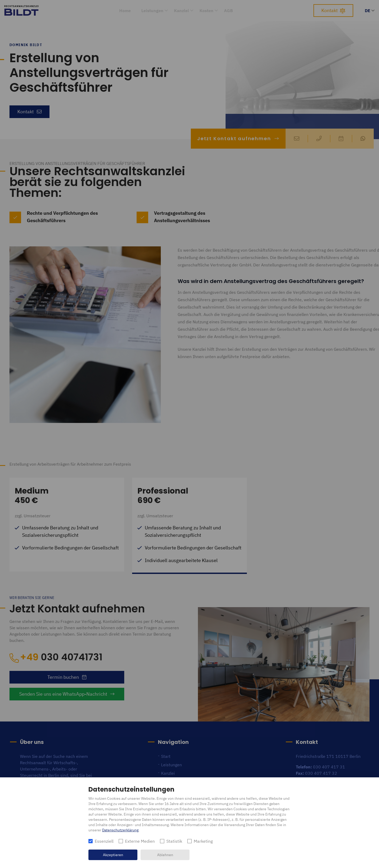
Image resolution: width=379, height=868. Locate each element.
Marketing (203, 841)
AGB (228, 11)
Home (125, 11)
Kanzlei (181, 11)
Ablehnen (165, 855)
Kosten (206, 11)
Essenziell (104, 841)
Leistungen (152, 11)
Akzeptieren (113, 855)
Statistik (174, 841)
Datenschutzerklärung (120, 830)
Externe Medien (140, 841)
